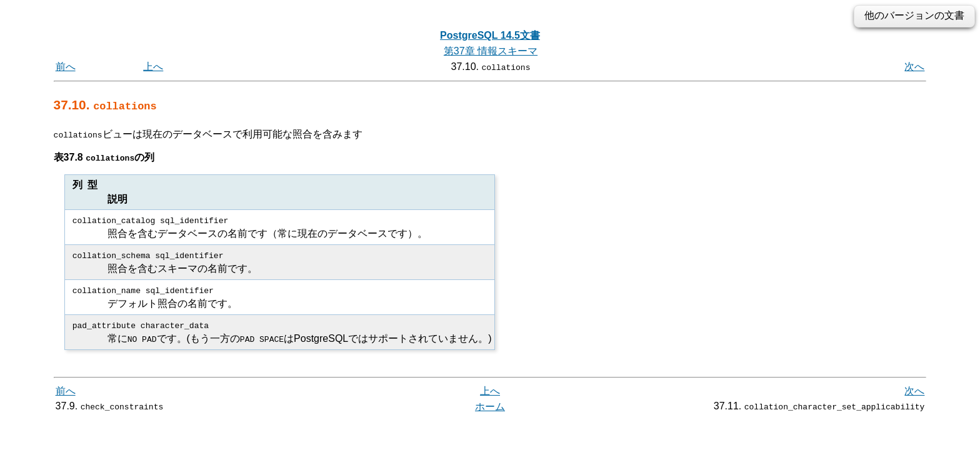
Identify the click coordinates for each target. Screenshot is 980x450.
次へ (914, 67)
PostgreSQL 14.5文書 (490, 35)
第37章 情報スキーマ (491, 51)
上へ (153, 67)
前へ (66, 67)
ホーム (490, 406)
